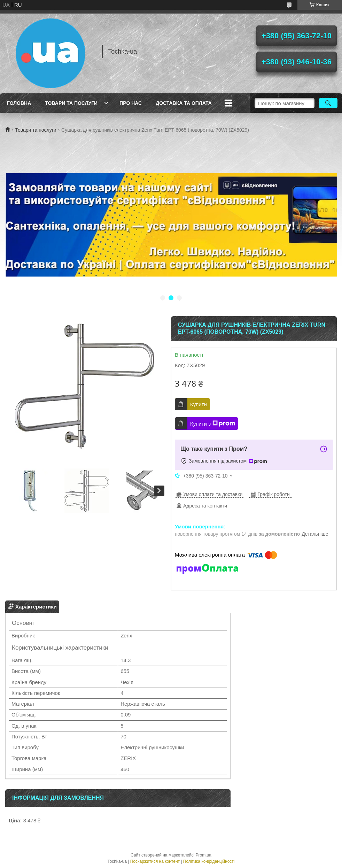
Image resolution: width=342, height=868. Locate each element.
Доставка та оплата (184, 103)
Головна (19, 103)
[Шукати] (328, 103)
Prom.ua (204, 855)
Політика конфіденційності (209, 861)
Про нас (131, 103)
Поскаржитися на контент (155, 861)
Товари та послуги (71, 103)
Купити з (213, 424)
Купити (199, 404)
